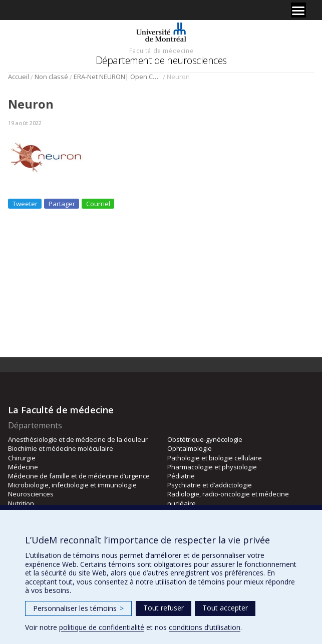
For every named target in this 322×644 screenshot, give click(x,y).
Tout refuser (164, 608)
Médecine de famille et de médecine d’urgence (79, 476)
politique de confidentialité (102, 627)
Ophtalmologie (190, 448)
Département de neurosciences (161, 60)
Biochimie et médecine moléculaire (61, 448)
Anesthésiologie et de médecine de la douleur (78, 439)
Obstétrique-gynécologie (205, 439)
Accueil (19, 77)
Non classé (51, 77)
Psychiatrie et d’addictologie (210, 485)
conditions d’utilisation (205, 627)
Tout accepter (225, 608)
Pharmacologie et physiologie (212, 467)
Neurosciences (31, 494)
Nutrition (21, 503)
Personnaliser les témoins (78, 608)
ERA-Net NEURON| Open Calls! (117, 77)
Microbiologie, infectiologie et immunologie (72, 485)
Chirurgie (22, 458)
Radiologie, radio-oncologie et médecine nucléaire (228, 498)
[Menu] (298, 10)
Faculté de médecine (161, 51)
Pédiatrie (181, 476)
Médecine (23, 467)
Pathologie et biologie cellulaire (215, 458)
